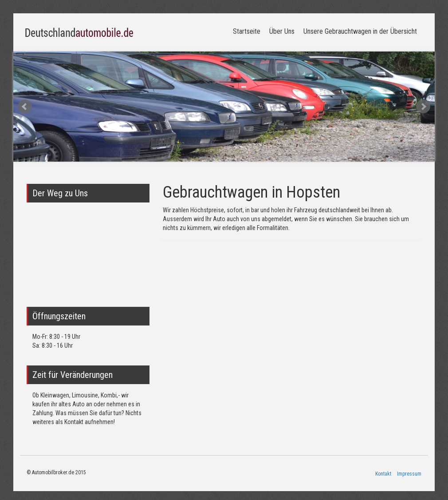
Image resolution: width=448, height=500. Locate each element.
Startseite (247, 31)
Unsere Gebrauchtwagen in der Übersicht (360, 31)
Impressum (409, 474)
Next (423, 107)
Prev (25, 107)
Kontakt (383, 474)
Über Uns (282, 31)
